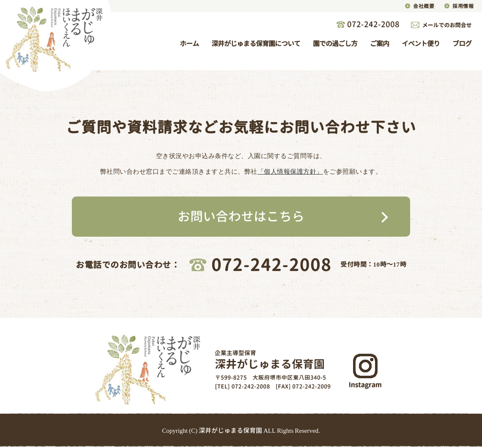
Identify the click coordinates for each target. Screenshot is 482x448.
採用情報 (463, 6)
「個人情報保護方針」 (290, 171)
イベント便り (421, 44)
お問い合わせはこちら (241, 216)
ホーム (189, 44)
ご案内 (379, 44)
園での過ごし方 (335, 44)
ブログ (462, 44)
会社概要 (424, 6)
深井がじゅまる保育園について (256, 44)
